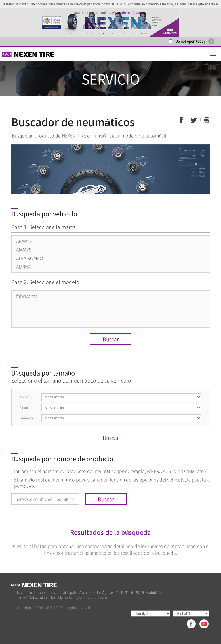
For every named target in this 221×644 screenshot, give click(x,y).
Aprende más (123, 13)
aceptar (141, 13)
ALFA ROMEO (30, 258)
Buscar (111, 339)
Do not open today (191, 41)
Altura (24, 408)
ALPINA (23, 266)
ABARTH (24, 241)
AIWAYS (24, 250)
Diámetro (26, 418)
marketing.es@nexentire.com (85, 597)
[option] (110, 23)
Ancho (24, 397)
